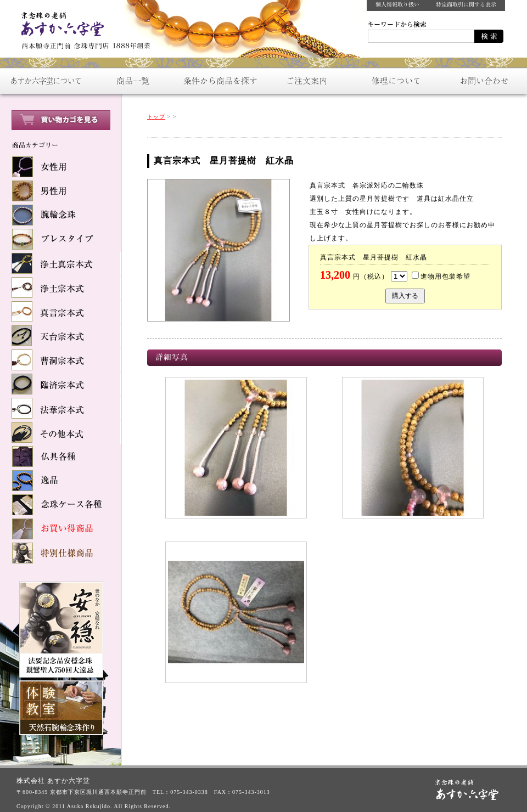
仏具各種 (60, 456)
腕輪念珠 (60, 215)
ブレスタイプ (60, 239)
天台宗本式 (60, 336)
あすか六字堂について (44, 81)
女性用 (60, 167)
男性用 (60, 191)
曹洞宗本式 (60, 360)
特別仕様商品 (60, 553)
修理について (395, 81)
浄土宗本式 (60, 287)
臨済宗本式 (60, 384)
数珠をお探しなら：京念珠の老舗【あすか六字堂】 (82, 27)
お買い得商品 (60, 529)
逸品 (60, 481)
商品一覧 (132, 81)
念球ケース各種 (60, 505)
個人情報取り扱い (397, 5)
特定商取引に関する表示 (467, 5)
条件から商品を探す (220, 81)
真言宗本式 (60, 312)
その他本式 (60, 432)
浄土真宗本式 (60, 263)
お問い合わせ (483, 81)
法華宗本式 (60, 408)
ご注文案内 (307, 81)
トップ (156, 117)
